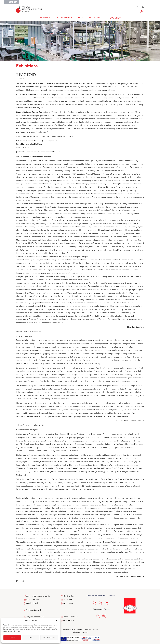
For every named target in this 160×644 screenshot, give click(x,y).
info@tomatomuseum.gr (35, 617)
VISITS (80, 18)
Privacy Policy (68, 621)
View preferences (49, 638)
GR (138, 7)
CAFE (88, 18)
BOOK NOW (116, 18)
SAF (56, 18)
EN (143, 7)
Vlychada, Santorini (32, 610)
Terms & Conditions (71, 617)
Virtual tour (68, 600)
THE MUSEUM (45, 18)
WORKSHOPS (67, 18)
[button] (57, 621)
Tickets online (68, 596)
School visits (68, 603)
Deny (31, 638)
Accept (12, 638)
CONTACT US (100, 18)
